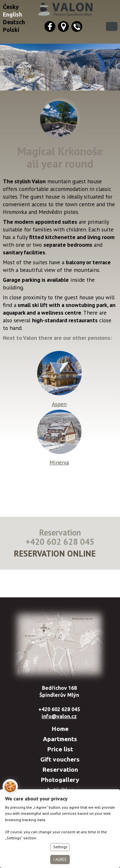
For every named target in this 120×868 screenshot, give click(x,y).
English (12, 15)
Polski (11, 30)
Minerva (59, 459)
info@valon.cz (59, 716)
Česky (11, 7)
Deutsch (14, 22)
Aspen (59, 400)
